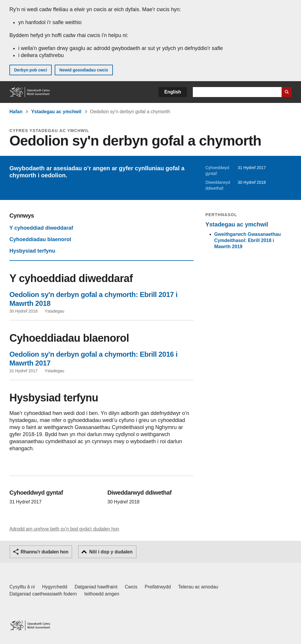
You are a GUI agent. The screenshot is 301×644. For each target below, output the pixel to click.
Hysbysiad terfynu (32, 251)
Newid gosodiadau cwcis (84, 70)
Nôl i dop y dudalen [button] (111, 552)
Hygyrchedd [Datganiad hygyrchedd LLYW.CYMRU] (55, 587)
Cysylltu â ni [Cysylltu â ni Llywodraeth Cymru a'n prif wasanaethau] (22, 587)
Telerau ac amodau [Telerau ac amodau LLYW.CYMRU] (198, 587)
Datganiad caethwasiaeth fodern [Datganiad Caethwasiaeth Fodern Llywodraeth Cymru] (43, 594)
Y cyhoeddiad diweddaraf (41, 228)
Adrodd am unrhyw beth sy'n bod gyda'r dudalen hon (64, 529)
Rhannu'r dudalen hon (44, 552)
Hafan (16, 112)
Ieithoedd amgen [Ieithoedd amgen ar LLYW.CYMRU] (102, 594)
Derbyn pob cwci (31, 70)
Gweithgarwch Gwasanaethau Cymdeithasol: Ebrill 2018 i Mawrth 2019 (248, 240)
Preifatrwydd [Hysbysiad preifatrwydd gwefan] (158, 587)
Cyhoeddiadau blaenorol (40, 239)
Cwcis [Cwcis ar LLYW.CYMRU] (131, 587)
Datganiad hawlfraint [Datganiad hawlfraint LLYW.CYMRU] (96, 587)
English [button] (173, 92)
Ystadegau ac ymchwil (56, 112)
